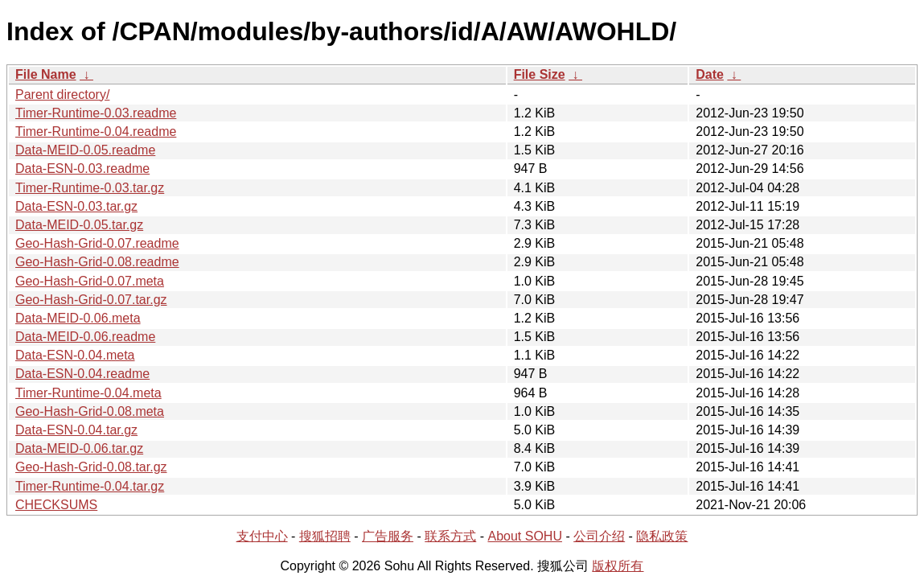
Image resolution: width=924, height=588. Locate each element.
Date (710, 74)
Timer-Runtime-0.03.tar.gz (90, 188)
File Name (46, 74)
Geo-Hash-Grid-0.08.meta (90, 411)
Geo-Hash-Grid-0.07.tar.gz (91, 300)
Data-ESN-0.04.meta (75, 355)
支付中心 (262, 536)
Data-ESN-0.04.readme (82, 374)
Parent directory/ (62, 95)
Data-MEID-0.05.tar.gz (79, 225)
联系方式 (450, 536)
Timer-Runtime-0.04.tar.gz (90, 486)
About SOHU (524, 536)
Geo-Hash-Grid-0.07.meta (90, 281)
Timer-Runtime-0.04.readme (96, 132)
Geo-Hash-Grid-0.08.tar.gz (91, 467)
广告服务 (388, 536)
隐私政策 (662, 536)
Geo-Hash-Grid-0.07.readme (97, 243)
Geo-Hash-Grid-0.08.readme (97, 262)
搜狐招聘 (325, 536)
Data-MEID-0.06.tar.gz (79, 448)
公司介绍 (599, 536)
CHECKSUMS (56, 505)
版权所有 (618, 566)
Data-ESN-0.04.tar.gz (76, 430)
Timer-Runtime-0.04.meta (88, 393)
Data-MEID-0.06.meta (78, 318)
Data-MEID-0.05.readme (85, 150)
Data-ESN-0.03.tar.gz (76, 206)
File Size (540, 74)
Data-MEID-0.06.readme (85, 337)
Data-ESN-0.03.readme (82, 169)
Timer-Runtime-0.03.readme (96, 113)
